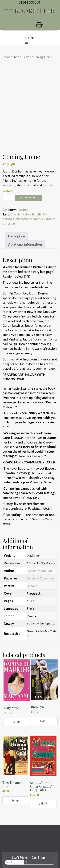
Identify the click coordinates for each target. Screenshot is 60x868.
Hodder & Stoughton (40, 578)
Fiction (26, 57)
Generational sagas (27, 219)
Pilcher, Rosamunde (40, 571)
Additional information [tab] (25, 244)
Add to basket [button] (17, 722)
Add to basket (28, 198)
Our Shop (38, 857)
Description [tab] (17, 236)
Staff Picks (20, 857)
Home (6, 57)
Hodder (32, 586)
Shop (16, 57)
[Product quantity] (8, 198)
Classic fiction (21, 214)
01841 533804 (30, 2)
